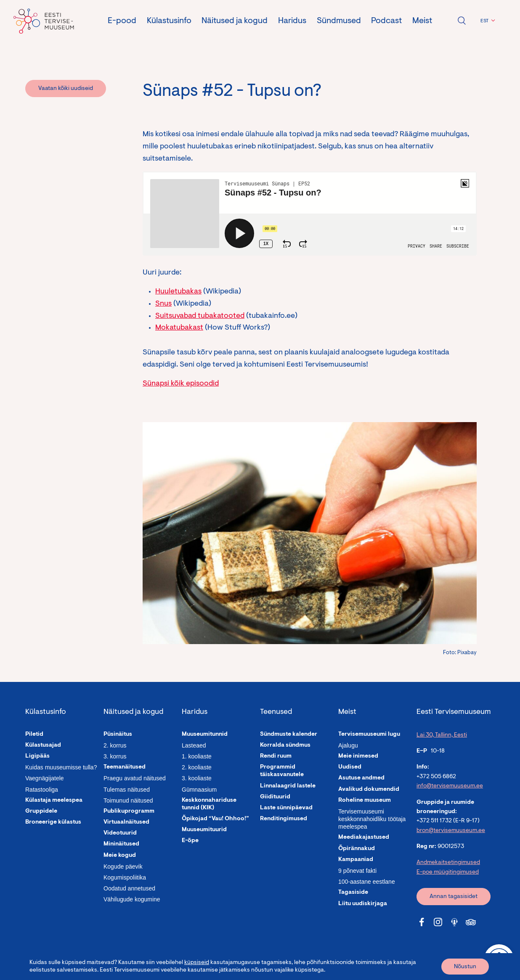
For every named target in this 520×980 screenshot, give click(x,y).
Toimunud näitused (128, 800)
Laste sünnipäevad (286, 808)
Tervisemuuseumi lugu (369, 734)
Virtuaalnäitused (126, 822)
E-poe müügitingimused (448, 872)
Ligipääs (37, 756)
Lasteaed (194, 745)
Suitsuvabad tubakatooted (200, 316)
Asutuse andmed (361, 778)
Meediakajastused (364, 837)
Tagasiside (353, 893)
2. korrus (115, 745)
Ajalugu (348, 745)
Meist (422, 21)
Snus (163, 304)
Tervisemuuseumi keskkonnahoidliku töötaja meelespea (372, 819)
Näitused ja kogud (235, 21)
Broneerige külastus (53, 822)
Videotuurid (120, 833)
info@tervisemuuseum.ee (450, 786)
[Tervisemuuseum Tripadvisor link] (471, 922)
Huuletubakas (178, 292)
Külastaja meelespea (54, 800)
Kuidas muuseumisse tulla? (61, 767)
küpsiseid (197, 963)
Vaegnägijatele (45, 778)
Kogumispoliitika (125, 877)
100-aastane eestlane (367, 882)
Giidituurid (275, 797)
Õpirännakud (357, 849)
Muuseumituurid (204, 830)
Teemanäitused (125, 767)
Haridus (292, 21)
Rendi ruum (276, 756)
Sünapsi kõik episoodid (181, 384)
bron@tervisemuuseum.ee (451, 831)
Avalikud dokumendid (369, 790)
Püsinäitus (118, 734)
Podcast (386, 21)
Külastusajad (43, 745)
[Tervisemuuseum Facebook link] (422, 922)
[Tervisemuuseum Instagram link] (438, 922)
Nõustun (465, 967)
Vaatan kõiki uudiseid (66, 89)
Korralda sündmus (285, 745)
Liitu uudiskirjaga (363, 904)
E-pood (122, 21)
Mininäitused (121, 844)
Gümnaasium (199, 790)
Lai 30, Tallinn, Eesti (442, 735)
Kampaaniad (356, 860)
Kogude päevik (123, 866)
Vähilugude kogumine (132, 899)
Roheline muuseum (365, 800)
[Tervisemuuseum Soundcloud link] (454, 922)
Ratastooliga (42, 790)
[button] (487, 21)
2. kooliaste (197, 767)
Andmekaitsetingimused (448, 863)
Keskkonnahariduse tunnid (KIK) (209, 804)
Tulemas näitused (127, 790)
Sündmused (339, 21)
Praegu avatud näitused (135, 778)
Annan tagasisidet (454, 897)
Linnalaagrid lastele (288, 786)
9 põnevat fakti (357, 871)
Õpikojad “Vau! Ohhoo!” (215, 819)
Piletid (34, 734)
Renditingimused (284, 819)
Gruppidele (41, 811)
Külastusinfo (169, 21)
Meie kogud (120, 856)
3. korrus (115, 756)
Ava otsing (462, 21)
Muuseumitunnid (205, 734)
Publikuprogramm (129, 811)
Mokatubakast (179, 328)
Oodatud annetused (129, 888)
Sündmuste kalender (289, 734)
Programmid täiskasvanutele (282, 771)
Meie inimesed (358, 756)
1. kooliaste (197, 756)
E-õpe (190, 841)
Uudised (350, 767)
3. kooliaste (197, 778)
